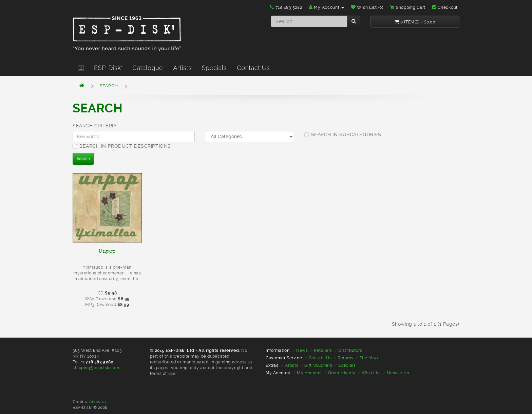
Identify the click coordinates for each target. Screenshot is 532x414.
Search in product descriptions (122, 146)
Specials (214, 68)
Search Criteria (94, 126)
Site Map (369, 358)
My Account (309, 373)
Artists (182, 68)
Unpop (107, 251)
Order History (342, 373)
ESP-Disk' (108, 68)
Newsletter (398, 373)
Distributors (350, 350)
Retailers (323, 350)
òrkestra (98, 402)
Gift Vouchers (318, 365)
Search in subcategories (343, 134)
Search (109, 86)
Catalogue (148, 68)
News (302, 350)
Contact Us (253, 68)
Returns (346, 358)
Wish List (371, 373)
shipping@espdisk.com (96, 368)
